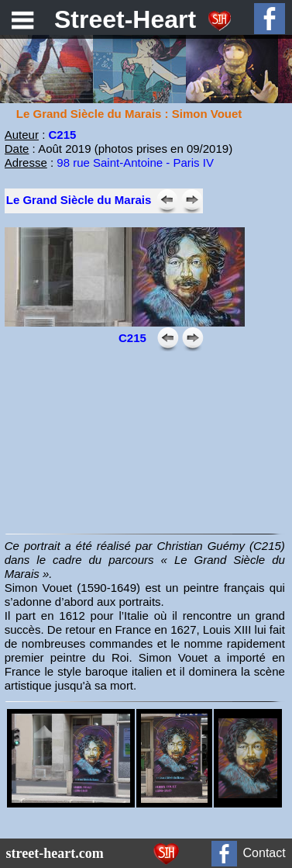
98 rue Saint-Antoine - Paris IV (135, 163)
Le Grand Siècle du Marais (79, 200)
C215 (62, 135)
